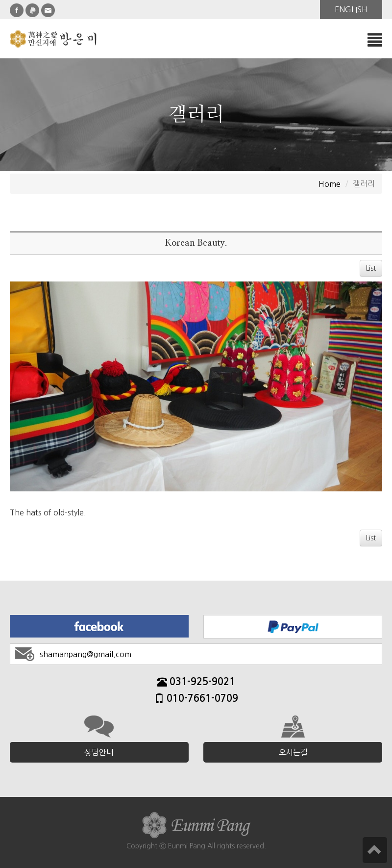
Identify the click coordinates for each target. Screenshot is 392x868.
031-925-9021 (196, 683)
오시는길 (293, 752)
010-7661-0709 (196, 700)
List (371, 268)
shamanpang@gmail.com (86, 654)
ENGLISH (351, 9)
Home (330, 184)
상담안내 (99, 752)
